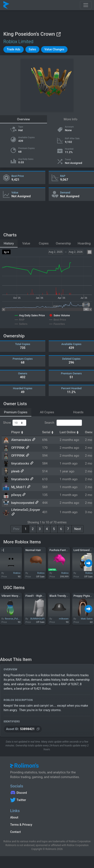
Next (78, 529)
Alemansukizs (21, 440)
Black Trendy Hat (60, 596)
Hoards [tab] (78, 412)
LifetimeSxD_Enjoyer (26, 510)
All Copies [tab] (47, 412)
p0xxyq (16, 495)
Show (15, 423)
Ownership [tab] (63, 243)
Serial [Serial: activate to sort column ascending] (48, 432)
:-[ (3, 550)
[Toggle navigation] (86, 5)
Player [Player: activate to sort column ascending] (18, 432)
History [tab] (9, 243)
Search (63, 423)
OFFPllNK (18, 448)
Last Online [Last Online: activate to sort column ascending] (70, 432)
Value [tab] (26, 243)
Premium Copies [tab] (16, 412)
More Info (70, 119)
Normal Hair (33, 550)
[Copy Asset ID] (23, 729)
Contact (15, 832)
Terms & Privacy (21, 825)
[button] (14, 49)
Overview (24, 119)
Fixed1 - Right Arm (37, 596)
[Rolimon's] (6, 5)
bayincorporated (23, 503)
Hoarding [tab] (84, 243)
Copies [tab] (44, 243)
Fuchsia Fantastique (62, 550)
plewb (15, 471)
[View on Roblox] (58, 34)
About (14, 817)
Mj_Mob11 (19, 487)
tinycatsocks (20, 463)
